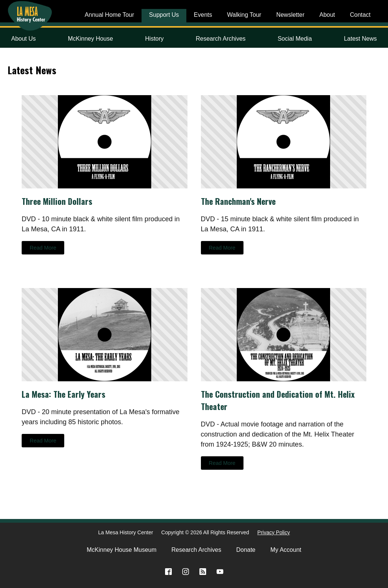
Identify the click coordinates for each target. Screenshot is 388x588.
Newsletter (291, 15)
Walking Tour (244, 15)
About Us (24, 39)
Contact (360, 15)
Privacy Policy (274, 532)
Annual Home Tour (109, 15)
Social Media (295, 39)
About (327, 15)
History (155, 39)
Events (203, 15)
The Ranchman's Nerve (238, 201)
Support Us (164, 15)
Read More (43, 248)
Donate (246, 550)
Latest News (360, 39)
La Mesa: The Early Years (63, 394)
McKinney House (91, 39)
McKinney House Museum (122, 550)
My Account (286, 550)
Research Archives (221, 39)
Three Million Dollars (57, 201)
